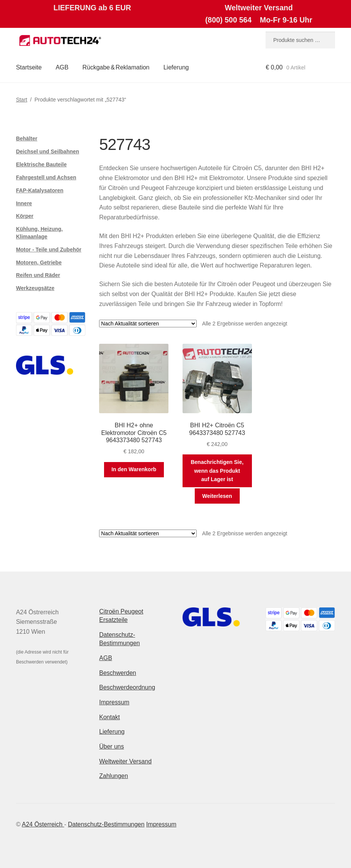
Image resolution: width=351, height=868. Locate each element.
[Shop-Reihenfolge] (148, 324)
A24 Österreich (43, 824)
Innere (24, 203)
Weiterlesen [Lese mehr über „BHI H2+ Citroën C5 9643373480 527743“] (217, 496)
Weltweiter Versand (125, 761)
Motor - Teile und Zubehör (49, 250)
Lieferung (176, 67)
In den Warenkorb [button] (134, 469)
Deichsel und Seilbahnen (48, 151)
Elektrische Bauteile (41, 164)
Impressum (114, 702)
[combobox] (300, 40)
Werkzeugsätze (35, 288)
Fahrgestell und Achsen (46, 177)
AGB (62, 67)
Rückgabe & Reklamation (116, 67)
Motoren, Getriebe (39, 262)
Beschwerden (118, 673)
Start (22, 100)
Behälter (27, 138)
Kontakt (109, 717)
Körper (25, 216)
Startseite (29, 67)
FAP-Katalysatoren (40, 190)
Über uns (111, 746)
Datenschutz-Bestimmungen (106, 824)
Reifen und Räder (38, 275)
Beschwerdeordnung (127, 687)
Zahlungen (114, 776)
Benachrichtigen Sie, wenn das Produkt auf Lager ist (217, 471)
